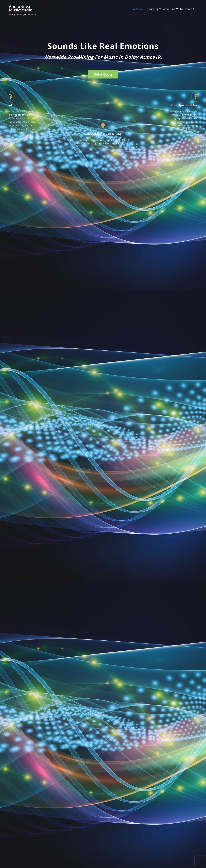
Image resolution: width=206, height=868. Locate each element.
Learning (153, 9)
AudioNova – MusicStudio (21, 8)
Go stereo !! (187, 9)
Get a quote (103, 74)
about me (169, 9)
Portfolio (137, 9)
